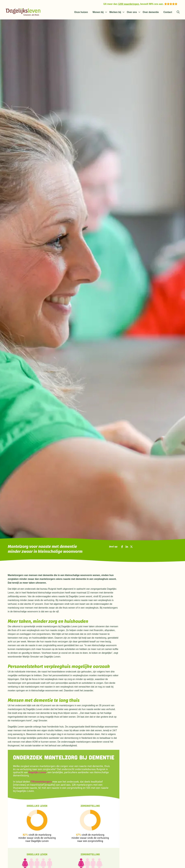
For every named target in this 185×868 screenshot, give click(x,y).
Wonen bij (98, 12)
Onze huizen (81, 12)
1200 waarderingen (129, 4)
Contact (168, 12)
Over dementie (151, 12)
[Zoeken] (178, 12)
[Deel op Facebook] (122, 547)
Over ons (132, 12)
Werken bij (115, 12)
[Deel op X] (131, 547)
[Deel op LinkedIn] (127, 547)
